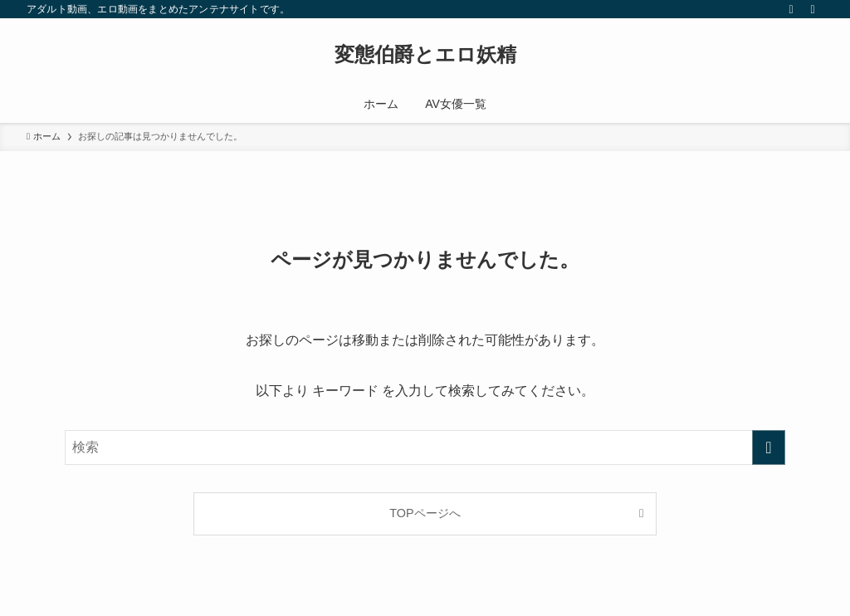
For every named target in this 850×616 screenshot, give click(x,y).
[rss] (791, 9)
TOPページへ (425, 513)
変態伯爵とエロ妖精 (425, 55)
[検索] (813, 9)
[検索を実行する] (769, 447)
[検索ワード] (425, 447)
